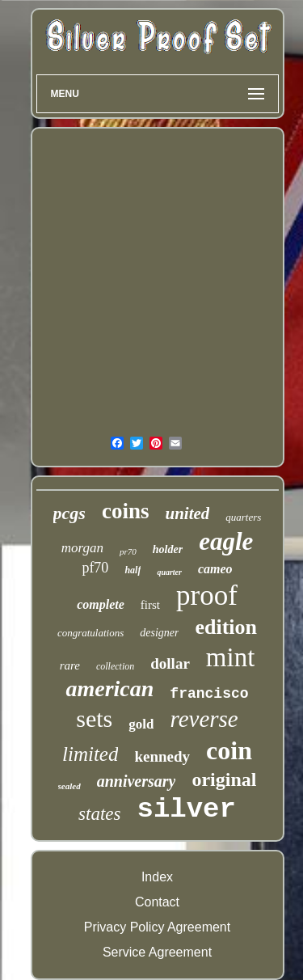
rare (70, 665)
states (99, 814)
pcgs (69, 513)
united (187, 513)
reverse (204, 719)
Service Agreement (157, 952)
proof (207, 596)
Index (157, 877)
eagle (226, 541)
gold (141, 724)
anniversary (137, 781)
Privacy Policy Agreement (157, 927)
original (224, 779)
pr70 (128, 551)
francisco (209, 694)
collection (115, 666)
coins (126, 511)
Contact (157, 902)
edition (226, 627)
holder (168, 549)
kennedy (162, 756)
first (150, 605)
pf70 (95, 568)
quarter (169, 572)
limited (90, 754)
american (109, 689)
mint (231, 657)
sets (94, 718)
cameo (215, 569)
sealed (69, 786)
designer (159, 633)
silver (186, 809)
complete (101, 604)
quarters (243, 517)
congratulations (90, 633)
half (133, 570)
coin (229, 750)
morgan (82, 548)
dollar (170, 663)
